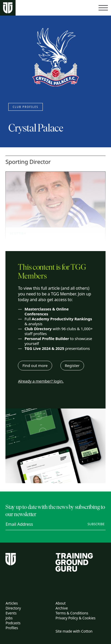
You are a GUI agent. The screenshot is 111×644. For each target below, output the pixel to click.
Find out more (35, 365)
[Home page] (8, 8)
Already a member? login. (41, 381)
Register (72, 365)
